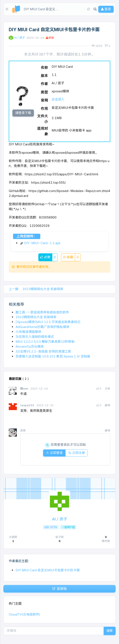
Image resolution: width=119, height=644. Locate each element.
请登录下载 (23, 113)
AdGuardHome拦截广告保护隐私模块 (42, 327)
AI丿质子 (20, 38)
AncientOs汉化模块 (30, 346)
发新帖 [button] (59, 589)
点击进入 (58, 99)
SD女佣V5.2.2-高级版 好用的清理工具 (43, 351)
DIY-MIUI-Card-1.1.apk (40, 243)
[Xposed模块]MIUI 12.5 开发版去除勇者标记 (48, 322)
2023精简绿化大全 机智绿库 (36, 317)
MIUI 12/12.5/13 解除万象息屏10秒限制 (45, 342)
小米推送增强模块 (28, 332)
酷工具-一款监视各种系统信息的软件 (42, 312)
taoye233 (28, 405)
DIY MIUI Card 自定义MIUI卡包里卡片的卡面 (48, 570)
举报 (50, 38)
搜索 (110, 631)
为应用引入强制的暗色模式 (35, 337)
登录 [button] (106, 9)
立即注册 (76, 453)
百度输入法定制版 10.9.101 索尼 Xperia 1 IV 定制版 (53, 356)
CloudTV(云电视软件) (25, 614)
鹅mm (25, 389)
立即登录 (54, 453)
